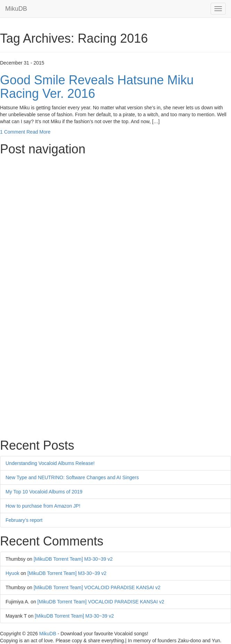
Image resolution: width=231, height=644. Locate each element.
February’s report (24, 520)
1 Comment (12, 132)
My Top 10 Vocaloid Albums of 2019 (44, 492)
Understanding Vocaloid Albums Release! (50, 463)
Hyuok (12, 573)
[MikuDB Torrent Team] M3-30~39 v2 (73, 559)
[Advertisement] (115, 208)
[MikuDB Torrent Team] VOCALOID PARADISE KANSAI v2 (97, 587)
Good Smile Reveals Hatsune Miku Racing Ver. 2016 (97, 87)
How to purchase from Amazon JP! (43, 506)
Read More (38, 132)
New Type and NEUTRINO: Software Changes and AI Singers (72, 477)
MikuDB (16, 9)
